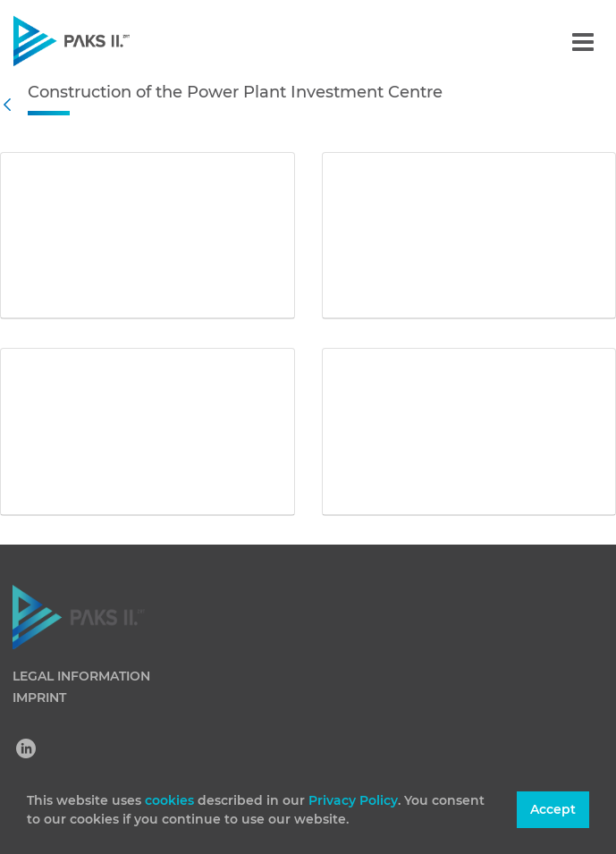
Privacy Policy (353, 800)
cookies (171, 800)
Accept (553, 809)
